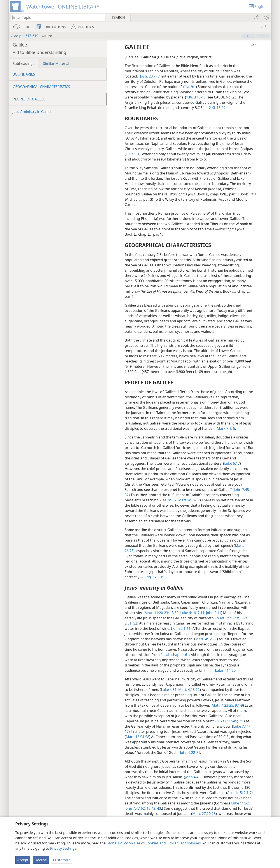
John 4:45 (193, 777)
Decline (41, 860)
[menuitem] (266, 17)
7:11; (201, 613)
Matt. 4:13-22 (189, 690)
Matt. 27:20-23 (204, 814)
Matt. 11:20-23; (157, 613)
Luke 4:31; (169, 690)
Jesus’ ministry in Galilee (32, 112)
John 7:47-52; (135, 808)
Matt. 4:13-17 (189, 500)
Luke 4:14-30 (225, 670)
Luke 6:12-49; (227, 721)
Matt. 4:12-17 (206, 639)
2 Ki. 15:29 (217, 108)
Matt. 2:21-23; (228, 618)
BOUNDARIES (24, 74)
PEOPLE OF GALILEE (29, 99)
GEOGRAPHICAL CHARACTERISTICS (41, 87)
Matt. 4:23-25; (223, 705)
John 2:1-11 (181, 628)
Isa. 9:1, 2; (169, 500)
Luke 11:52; (240, 803)
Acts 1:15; (235, 793)
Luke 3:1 (133, 154)
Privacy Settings (63, 848)
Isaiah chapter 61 (175, 655)
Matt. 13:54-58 (137, 737)
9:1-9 (238, 705)
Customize (62, 860)
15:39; (174, 613)
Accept (23, 860)
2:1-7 (247, 793)
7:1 (241, 721)
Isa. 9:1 (190, 87)
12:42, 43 (153, 808)
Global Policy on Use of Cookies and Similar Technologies (154, 843)
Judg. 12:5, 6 (153, 577)
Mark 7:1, (224, 428)
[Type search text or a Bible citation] (56, 17)
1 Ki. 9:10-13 (196, 97)
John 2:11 (213, 613)
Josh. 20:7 (148, 76)
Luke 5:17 (232, 463)
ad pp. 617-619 (24, 36)
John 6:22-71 (190, 752)
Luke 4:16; (188, 613)
